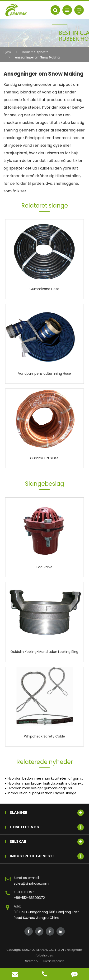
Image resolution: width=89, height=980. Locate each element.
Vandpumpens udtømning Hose (44, 374)
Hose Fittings (47, 827)
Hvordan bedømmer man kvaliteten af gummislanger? (46, 779)
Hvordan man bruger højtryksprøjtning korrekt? (46, 784)
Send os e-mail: (27, 878)
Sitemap (31, 961)
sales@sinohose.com (31, 883)
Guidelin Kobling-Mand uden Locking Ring (44, 652)
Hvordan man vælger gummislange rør (40, 788)
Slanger (47, 813)
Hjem (7, 52)
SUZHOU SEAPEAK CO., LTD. (42, 950)
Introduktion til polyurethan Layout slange (42, 793)
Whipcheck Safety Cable (44, 736)
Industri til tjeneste (35, 52)
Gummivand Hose (44, 289)
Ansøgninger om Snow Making (37, 57)
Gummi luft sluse (44, 458)
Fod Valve (44, 567)
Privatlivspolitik (53, 961)
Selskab (47, 842)
